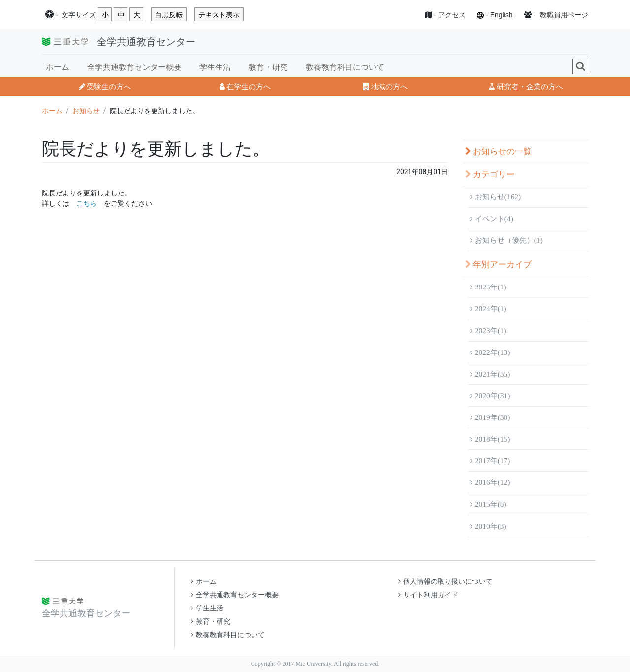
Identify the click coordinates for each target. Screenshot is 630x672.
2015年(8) (488, 504)
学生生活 (215, 67)
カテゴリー (490, 175)
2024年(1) (488, 308)
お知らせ (86, 111)
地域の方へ (385, 86)
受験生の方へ (105, 86)
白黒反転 (169, 15)
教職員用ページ (564, 15)
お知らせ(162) (495, 197)
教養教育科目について (345, 67)
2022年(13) (490, 352)
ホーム (58, 67)
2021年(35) (490, 374)
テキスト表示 (219, 15)
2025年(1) (488, 287)
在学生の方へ (245, 86)
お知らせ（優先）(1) (506, 240)
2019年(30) (490, 417)
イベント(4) (492, 218)
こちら (87, 203)
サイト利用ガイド (428, 595)
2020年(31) (490, 396)
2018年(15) (490, 439)
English (502, 15)
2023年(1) (488, 331)
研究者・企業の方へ (526, 86)
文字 (79, 15)
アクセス (452, 15)
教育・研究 (268, 67)
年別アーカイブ (498, 265)
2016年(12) (490, 482)
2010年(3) (488, 526)
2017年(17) (490, 461)
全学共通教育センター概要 (134, 67)
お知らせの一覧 (498, 151)
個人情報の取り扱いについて (445, 582)
